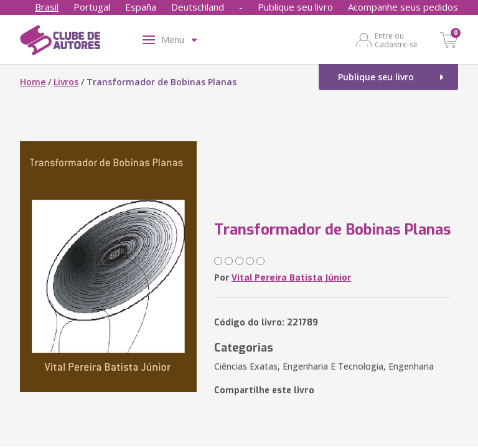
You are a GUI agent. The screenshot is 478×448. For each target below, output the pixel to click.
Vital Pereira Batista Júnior (291, 277)
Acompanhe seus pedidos (403, 7)
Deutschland (198, 7)
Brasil (47, 7)
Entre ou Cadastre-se (396, 40)
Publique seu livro (295, 7)
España (141, 7)
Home (33, 82)
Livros (66, 82)
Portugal (92, 7)
